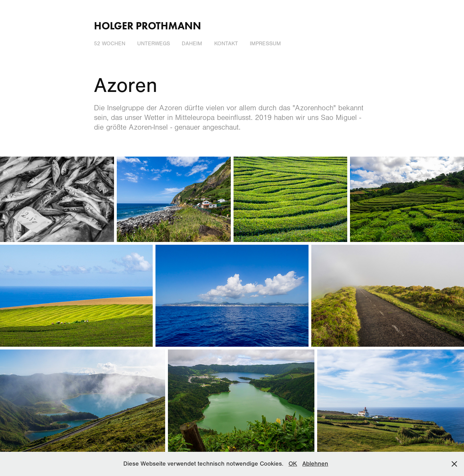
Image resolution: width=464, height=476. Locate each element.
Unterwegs (154, 44)
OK (293, 464)
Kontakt (226, 44)
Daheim (192, 44)
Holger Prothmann (148, 26)
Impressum (265, 44)
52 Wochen (110, 44)
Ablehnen (315, 464)
